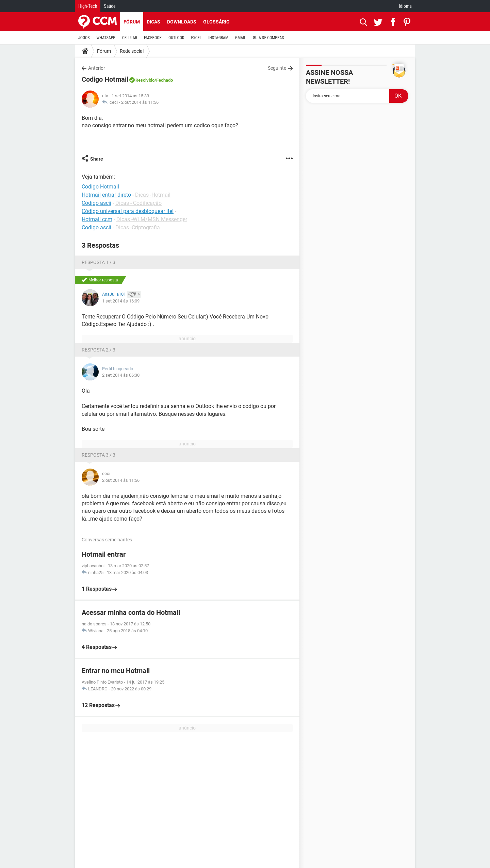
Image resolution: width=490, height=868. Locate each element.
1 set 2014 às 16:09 (121, 301)
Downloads (182, 22)
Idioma (405, 6)
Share (97, 159)
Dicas (153, 22)
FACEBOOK (153, 38)
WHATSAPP (106, 38)
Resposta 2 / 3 (99, 350)
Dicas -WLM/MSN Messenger (152, 219)
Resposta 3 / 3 (99, 455)
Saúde (110, 6)
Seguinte (277, 68)
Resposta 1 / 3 (99, 262)
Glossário (216, 22)
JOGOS (84, 38)
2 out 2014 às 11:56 (140, 102)
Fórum (132, 22)
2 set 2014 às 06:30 (121, 375)
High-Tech (88, 6)
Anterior (97, 68)
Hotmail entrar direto (106, 195)
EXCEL (196, 38)
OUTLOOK (176, 38)
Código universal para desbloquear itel (128, 211)
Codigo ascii (96, 227)
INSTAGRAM (218, 38)
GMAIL (241, 38)
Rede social (132, 51)
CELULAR (130, 38)
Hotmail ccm (97, 219)
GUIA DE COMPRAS (268, 38)
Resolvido (145, 80)
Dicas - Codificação (138, 203)
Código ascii (96, 203)
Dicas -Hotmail (153, 195)
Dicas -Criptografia (138, 227)
